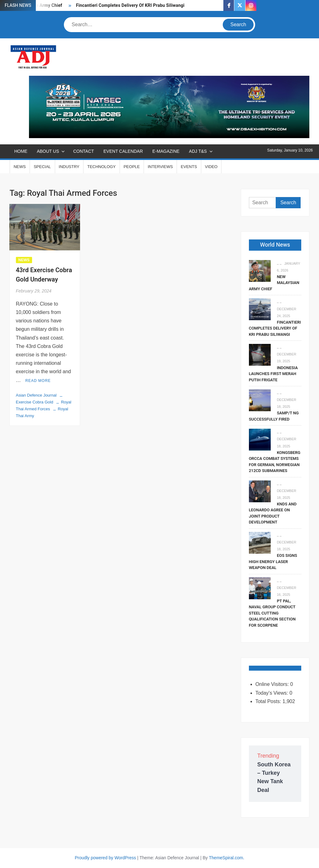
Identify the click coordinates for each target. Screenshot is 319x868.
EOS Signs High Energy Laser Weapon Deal (273, 562)
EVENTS (189, 167)
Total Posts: (269, 701)
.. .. (279, 263)
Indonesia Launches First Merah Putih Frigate (273, 374)
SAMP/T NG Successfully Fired (274, 416)
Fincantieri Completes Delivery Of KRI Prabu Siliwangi (130, 5)
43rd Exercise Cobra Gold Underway (44, 275)
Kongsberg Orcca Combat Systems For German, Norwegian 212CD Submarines (275, 462)
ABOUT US (48, 151)
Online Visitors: (273, 684)
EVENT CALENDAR (123, 151)
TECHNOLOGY (101, 167)
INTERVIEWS (160, 167)
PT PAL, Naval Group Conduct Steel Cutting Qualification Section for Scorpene (272, 613)
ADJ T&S (198, 151)
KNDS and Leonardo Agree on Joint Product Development (273, 513)
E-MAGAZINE (166, 151)
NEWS (20, 167)
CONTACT (84, 151)
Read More (38, 381)
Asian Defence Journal (36, 395)
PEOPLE (132, 167)
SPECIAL (42, 167)
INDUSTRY (69, 167)
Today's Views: (272, 693)
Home (21, 151)
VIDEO (211, 167)
